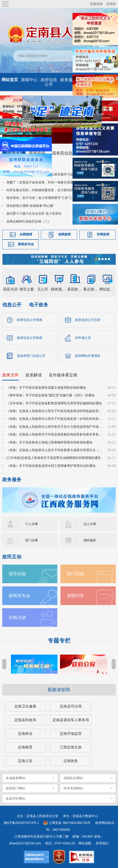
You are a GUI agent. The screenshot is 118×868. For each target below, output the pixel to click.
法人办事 (90, 524)
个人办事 (32, 524)
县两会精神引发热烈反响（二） (29, 221)
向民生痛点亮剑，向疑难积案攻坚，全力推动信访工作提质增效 (51, 190)
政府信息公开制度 (30, 337)
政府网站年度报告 (88, 355)
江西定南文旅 (71, 747)
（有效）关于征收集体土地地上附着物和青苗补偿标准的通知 (49, 442)
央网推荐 (26, 234)
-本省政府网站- (15, 778)
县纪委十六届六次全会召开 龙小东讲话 (34, 213)
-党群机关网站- (73, 778)
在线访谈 (17, 617)
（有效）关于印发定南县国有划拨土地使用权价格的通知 (46, 387)
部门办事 (32, 540)
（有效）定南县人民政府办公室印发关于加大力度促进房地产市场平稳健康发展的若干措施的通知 (54, 426)
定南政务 (71, 761)
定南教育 (25, 747)
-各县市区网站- (15, 798)
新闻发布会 (26, 244)
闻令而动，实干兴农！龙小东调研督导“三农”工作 (41, 198)
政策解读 (34, 375)
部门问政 (75, 574)
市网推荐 (103, 234)
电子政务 (39, 304)
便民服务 (90, 540)
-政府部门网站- (15, 788)
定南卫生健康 (25, 706)
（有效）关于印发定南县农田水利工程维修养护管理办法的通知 (51, 465)
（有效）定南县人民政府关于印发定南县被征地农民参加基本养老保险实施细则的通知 (54, 434)
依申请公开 (83, 337)
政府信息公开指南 (30, 319)
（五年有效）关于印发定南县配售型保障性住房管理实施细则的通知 (54, 403)
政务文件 (10, 375)
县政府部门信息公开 (31, 355)
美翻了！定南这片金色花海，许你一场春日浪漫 (40, 182)
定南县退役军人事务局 (71, 720)
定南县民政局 (25, 720)
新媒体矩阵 (59, 689)
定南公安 (25, 761)
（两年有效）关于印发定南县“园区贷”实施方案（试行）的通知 (50, 395)
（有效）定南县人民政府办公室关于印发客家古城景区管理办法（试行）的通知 (54, 450)
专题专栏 (59, 640)
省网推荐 (64, 234)
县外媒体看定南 (63, 375)
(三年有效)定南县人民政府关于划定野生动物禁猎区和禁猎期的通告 (54, 458)
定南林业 (25, 733)
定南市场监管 (71, 733)
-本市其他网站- (73, 788)
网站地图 (85, 843)
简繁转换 (96, 4)
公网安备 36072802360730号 (70, 823)
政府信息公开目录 (88, 319)
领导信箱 (17, 574)
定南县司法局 (71, 706)
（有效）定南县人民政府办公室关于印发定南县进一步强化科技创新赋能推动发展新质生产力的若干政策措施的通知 (54, 418)
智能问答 (75, 595)
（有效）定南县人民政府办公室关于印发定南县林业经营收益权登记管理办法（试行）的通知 (54, 411)
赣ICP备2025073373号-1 (21, 823)
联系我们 (102, 843)
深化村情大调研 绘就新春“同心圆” (30, 205)
